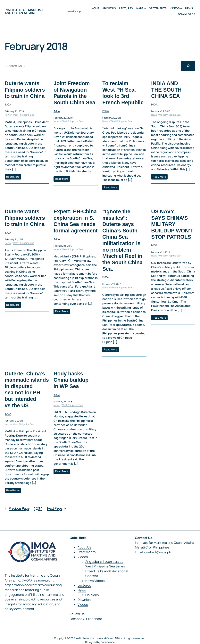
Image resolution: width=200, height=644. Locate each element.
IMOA (8, 105)
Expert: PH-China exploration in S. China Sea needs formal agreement (76, 221)
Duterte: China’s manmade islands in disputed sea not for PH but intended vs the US (27, 389)
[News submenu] (195, 8)
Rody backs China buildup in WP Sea (71, 380)
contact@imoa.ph (158, 552)
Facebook (77, 619)
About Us (84, 547)
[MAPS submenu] (145, 8)
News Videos (95, 581)
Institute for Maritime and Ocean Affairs (24, 11)
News (189, 8)
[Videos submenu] (181, 8)
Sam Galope (108, 642)
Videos (175, 8)
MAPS (140, 8)
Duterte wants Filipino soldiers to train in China (25, 90)
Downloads (86, 600)
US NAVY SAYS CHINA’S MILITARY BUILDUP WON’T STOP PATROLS (172, 224)
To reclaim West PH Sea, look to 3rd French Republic (123, 93)
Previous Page (17, 508)
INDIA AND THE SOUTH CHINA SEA (166, 90)
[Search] (188, 66)
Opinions (92, 595)
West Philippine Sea (23, 115)
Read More (13, 177)
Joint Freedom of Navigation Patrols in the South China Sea (74, 93)
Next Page (56, 508)
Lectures (84, 585)
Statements (87, 552)
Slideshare (94, 619)
